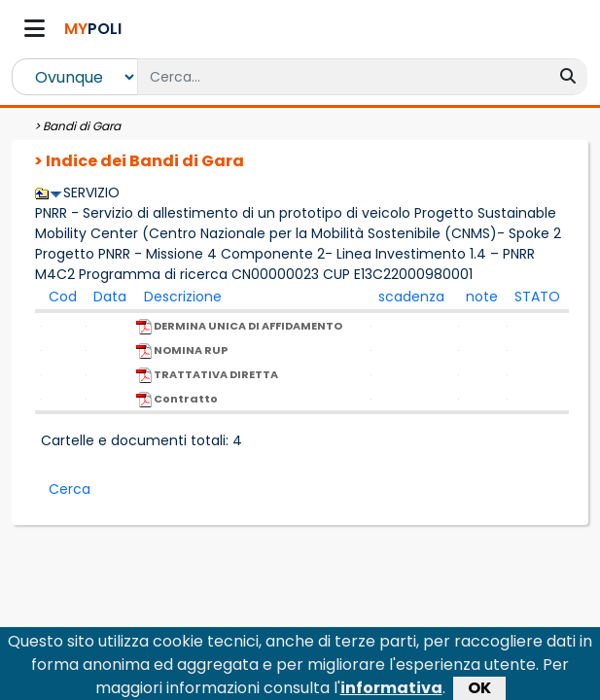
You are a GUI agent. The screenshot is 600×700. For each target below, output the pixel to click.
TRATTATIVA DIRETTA (207, 375)
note (482, 297)
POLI (93, 29)
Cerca (70, 489)
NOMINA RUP (182, 350)
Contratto (177, 399)
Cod (63, 297)
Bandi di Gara (82, 126)
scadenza (411, 297)
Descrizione (183, 297)
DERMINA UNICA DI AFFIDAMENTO (239, 326)
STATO (537, 297)
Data (110, 297)
